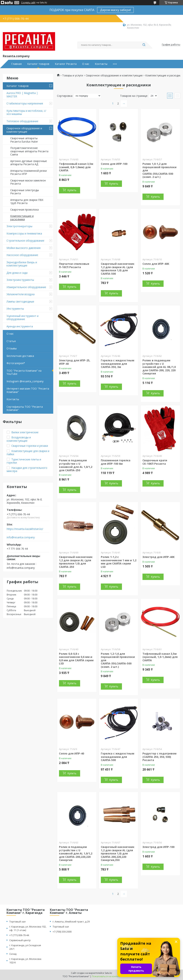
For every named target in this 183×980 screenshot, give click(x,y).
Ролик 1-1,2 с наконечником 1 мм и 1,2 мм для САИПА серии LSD (119, 562)
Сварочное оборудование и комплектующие (24, 130)
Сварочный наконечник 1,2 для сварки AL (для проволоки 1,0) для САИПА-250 (76, 562)
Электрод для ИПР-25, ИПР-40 (75, 362)
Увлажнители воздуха (21, 294)
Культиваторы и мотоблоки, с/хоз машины (26, 112)
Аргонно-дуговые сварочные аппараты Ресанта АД (29, 163)
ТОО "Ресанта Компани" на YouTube (24, 372)
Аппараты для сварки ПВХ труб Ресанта (27, 202)
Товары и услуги (73, 75)
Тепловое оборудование (22, 121)
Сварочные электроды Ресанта (25, 192)
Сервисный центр (20, 940)
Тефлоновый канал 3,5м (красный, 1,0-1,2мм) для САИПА (160, 657)
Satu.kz (108, 973)
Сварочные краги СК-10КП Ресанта (155, 462)
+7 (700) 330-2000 (62, 932)
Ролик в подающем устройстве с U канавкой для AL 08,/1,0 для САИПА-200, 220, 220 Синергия (159, 367)
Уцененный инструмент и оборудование (23, 318)
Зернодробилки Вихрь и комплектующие (22, 264)
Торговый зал (17, 922)
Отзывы (12, 348)
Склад (13, 954)
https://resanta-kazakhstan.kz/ (25, 529)
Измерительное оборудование (26, 287)
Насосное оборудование (22, 255)
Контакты (101, 64)
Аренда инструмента (20, 326)
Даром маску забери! (115, 10)
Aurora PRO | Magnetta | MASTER (22, 95)
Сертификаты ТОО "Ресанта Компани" (25, 408)
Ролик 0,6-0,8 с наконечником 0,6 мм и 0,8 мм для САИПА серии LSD (76, 659)
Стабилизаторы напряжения (25, 103)
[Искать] (144, 45)
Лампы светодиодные (20, 301)
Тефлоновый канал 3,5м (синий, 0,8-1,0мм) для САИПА (76, 167)
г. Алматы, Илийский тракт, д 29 (71, 922)
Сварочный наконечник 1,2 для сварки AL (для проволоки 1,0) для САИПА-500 (118, 269)
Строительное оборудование (25, 241)
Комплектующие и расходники (22, 218)
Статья (11, 341)
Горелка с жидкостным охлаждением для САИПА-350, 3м (118, 364)
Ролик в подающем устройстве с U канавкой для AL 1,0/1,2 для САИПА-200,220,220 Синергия (76, 853)
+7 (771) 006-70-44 (19, 935)
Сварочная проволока (24, 210)
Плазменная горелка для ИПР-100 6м (116, 462)
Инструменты (15, 309)
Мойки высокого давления (24, 248)
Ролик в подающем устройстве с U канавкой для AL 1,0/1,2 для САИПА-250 (76, 465)
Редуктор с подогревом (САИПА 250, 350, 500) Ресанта (159, 757)
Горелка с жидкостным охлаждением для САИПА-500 (118, 757)
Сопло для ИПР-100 (114, 164)
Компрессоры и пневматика (24, 233)
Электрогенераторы (19, 226)
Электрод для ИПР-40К (159, 557)
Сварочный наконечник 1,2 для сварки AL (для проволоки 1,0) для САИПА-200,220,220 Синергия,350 (118, 853)
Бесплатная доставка (20, 356)
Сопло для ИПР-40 (72, 753)
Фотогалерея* (16, 363)
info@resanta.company (21, 537)
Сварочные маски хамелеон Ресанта (28, 182)
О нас (86, 64)
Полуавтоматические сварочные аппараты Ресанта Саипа (29, 151)
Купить (72, 190)
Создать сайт (28, 3)
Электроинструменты (20, 280)
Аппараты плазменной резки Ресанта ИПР (28, 172)
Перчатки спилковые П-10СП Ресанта (74, 265)
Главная (16, 64)
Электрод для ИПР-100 (158, 847)
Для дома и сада (17, 273)
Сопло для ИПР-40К (156, 264)
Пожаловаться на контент (106, 976)
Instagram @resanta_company (25, 381)
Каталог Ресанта (66, 64)
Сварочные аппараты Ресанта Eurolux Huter (24, 140)
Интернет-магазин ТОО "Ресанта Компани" (28, 390)
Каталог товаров (38, 64)
